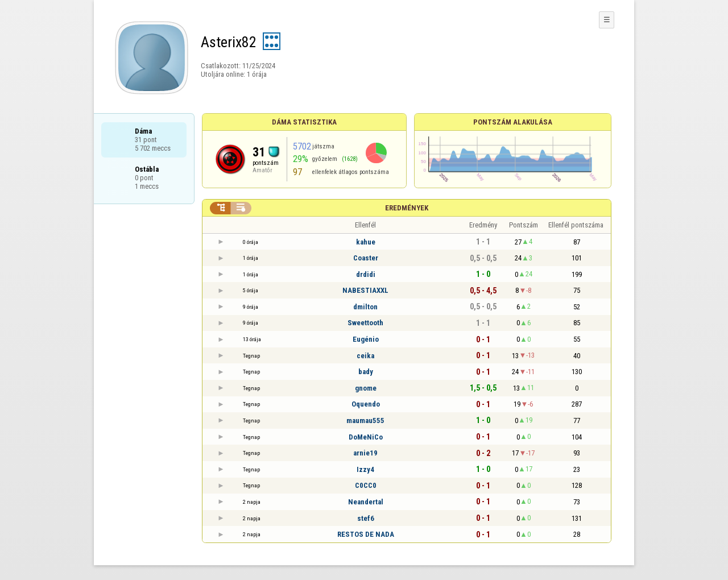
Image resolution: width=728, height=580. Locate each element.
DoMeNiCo (366, 437)
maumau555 (365, 420)
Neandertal (366, 502)
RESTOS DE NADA (366, 534)
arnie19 (365, 453)
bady (366, 372)
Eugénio (366, 339)
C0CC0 (366, 485)
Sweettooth (365, 323)
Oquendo (366, 404)
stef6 (366, 518)
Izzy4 (365, 469)
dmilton (365, 307)
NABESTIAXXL (365, 290)
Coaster (366, 258)
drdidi (366, 274)
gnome (366, 388)
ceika (365, 356)
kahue (366, 242)
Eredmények (407, 208)
